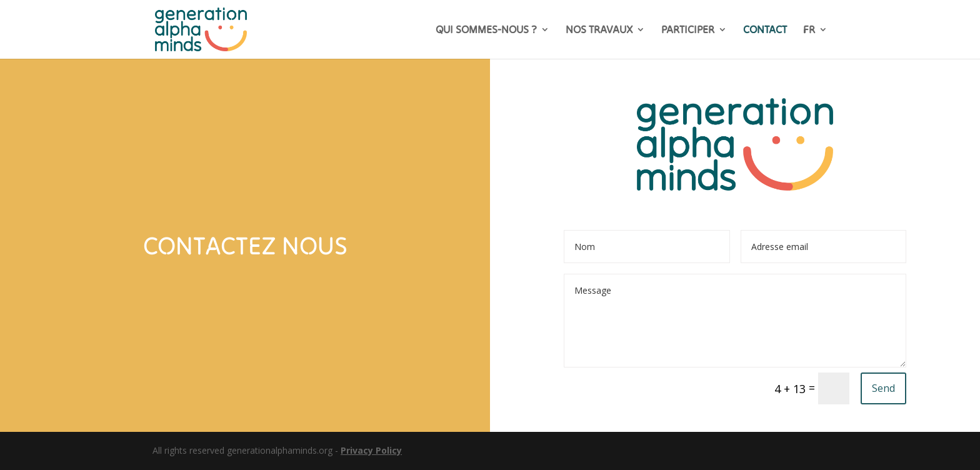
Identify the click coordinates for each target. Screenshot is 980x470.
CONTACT (765, 31)
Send (883, 388)
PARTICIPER (688, 31)
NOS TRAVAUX (599, 31)
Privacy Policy (371, 450)
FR (809, 31)
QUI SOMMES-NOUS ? (486, 31)
